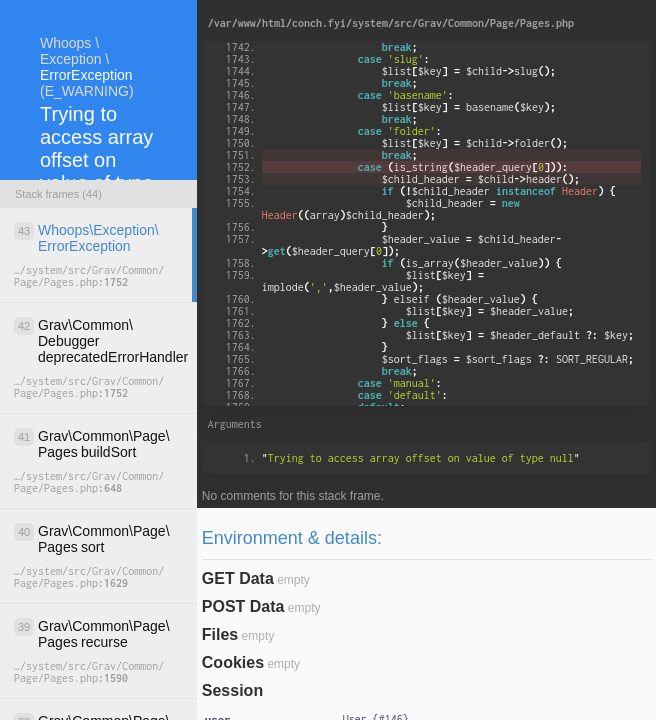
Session (232, 690)
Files (220, 634)
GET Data (238, 578)
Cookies (233, 662)
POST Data (243, 606)
